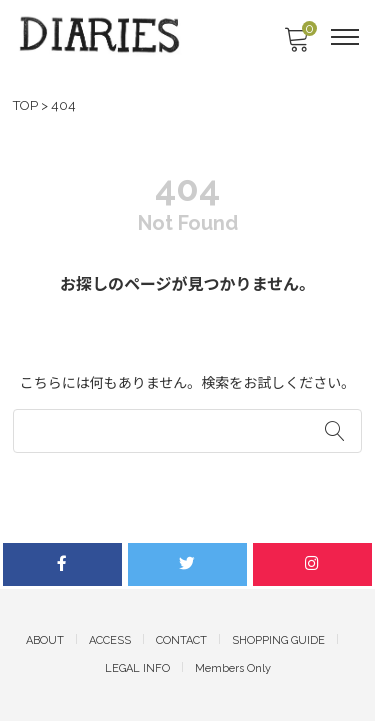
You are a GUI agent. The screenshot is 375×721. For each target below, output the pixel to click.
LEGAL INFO (137, 668)
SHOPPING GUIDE (278, 640)
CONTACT (181, 640)
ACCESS (110, 640)
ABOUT (45, 640)
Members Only (233, 668)
